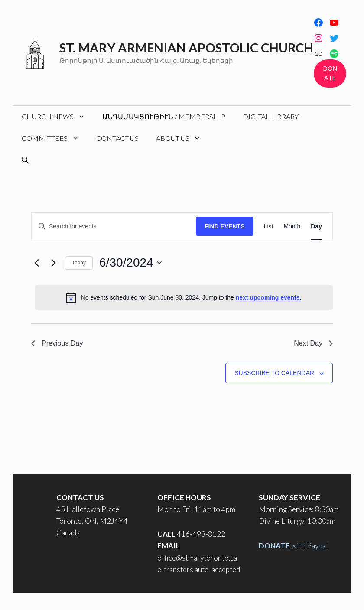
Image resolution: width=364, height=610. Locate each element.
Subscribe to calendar (274, 373)
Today (79, 263)
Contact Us (117, 138)
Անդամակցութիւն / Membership (164, 116)
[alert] (184, 297)
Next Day (313, 343)
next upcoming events (268, 297)
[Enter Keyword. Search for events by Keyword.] (114, 227)
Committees (55, 138)
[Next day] (53, 263)
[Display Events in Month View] (292, 227)
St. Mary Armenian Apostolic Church (186, 47)
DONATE (330, 73)
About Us (183, 138)
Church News (58, 117)
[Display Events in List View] (269, 227)
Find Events (225, 226)
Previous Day (57, 343)
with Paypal (293, 546)
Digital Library (271, 116)
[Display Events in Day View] (316, 227)
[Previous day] (36, 263)
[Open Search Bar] (25, 160)
